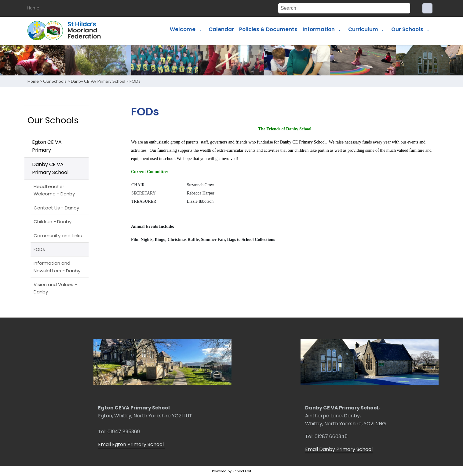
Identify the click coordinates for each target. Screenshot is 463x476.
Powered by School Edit (232, 471)
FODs (135, 81)
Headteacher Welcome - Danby (54, 190)
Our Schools (407, 29)
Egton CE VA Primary (47, 146)
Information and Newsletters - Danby (57, 267)
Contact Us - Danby (56, 208)
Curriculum (363, 29)
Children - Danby (53, 222)
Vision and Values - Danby (55, 288)
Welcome (183, 29)
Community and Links (58, 236)
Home (33, 8)
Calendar (221, 29)
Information (319, 29)
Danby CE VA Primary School (98, 81)
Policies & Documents (268, 29)
